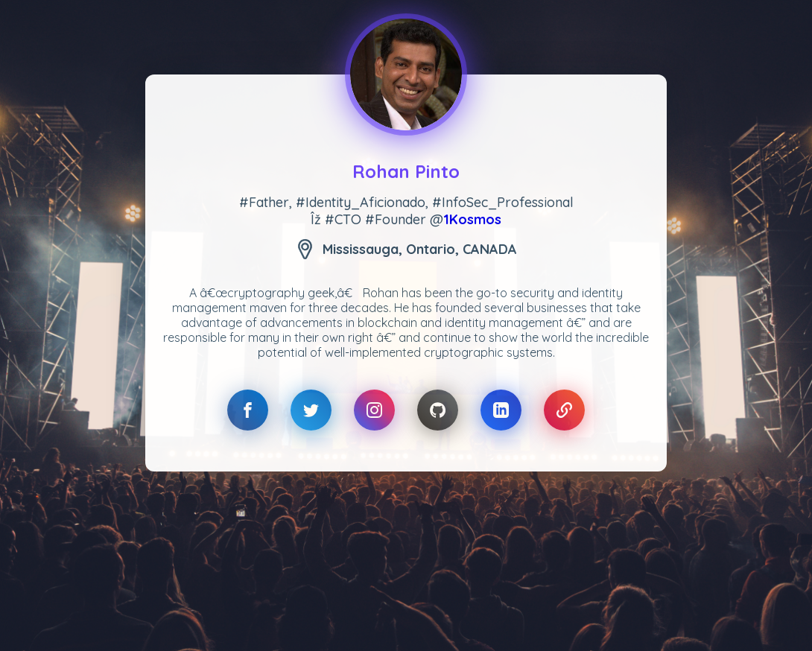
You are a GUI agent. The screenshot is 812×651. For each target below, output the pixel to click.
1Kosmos (472, 219)
